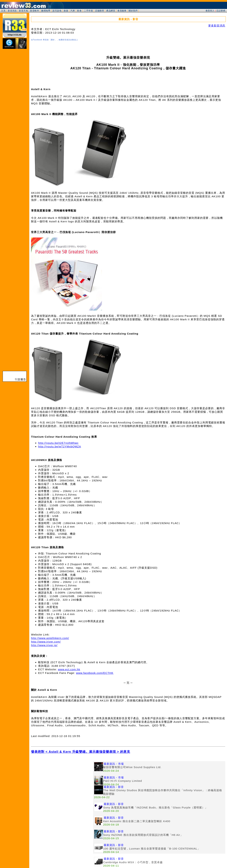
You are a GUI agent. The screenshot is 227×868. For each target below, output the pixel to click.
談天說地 (57, 11)
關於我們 (133, 11)
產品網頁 (111, 11)
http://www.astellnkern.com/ (50, 638)
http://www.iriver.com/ (46, 642)
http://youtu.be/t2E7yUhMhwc (58, 443)
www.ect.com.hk (69, 669)
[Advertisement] (62, 786)
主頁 (3, 11)
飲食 (79, 11)
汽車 (73, 11)
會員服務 (122, 11)
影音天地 (23, 11)
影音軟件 (35, 11)
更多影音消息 (217, 26)
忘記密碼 (221, 11)
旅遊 (66, 11)
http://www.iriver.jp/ (44, 645)
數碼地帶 (46, 11)
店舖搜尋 (99, 11)
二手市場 (88, 11)
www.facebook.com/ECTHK (95, 673)
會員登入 (210, 11)
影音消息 (12, 11)
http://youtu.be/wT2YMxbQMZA (60, 446)
